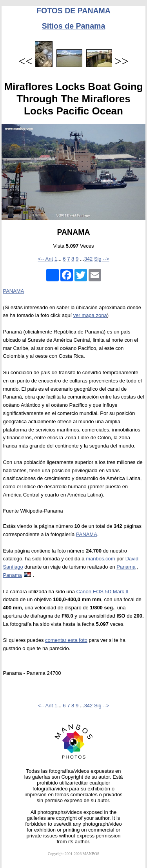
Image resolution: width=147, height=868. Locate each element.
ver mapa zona (90, 315)
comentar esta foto (66, 640)
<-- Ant (45, 259)
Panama (126, 567)
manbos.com (100, 559)
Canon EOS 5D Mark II (103, 592)
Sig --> (102, 259)
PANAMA (13, 291)
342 (89, 259)
